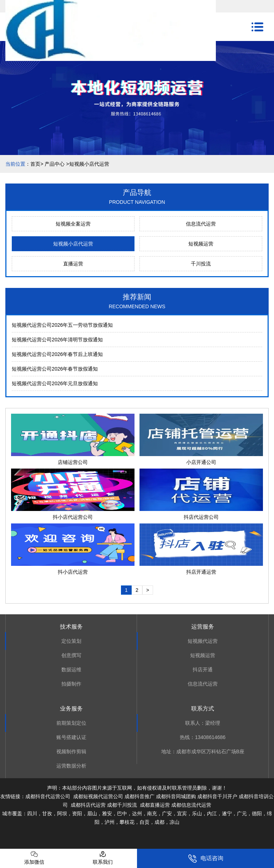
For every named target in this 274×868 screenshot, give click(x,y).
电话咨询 (206, 859)
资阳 (77, 813)
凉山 (174, 822)
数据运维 (71, 670)
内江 (212, 813)
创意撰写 (71, 655)
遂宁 (227, 813)
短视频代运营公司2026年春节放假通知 (55, 369)
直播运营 (73, 264)
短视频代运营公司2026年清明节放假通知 (57, 340)
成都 (159, 822)
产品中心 (55, 164)
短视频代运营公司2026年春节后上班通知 (57, 354)
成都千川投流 (122, 805)
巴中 (122, 813)
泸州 (110, 822)
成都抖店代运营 (87, 805)
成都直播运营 (155, 805)
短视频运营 (201, 244)
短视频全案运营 (73, 224)
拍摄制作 (71, 684)
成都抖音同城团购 (176, 796)
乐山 (197, 813)
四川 (32, 813)
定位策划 (71, 641)
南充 (152, 813)
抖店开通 (203, 670)
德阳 (257, 813)
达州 (137, 813)
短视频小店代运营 (73, 244)
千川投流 (201, 264)
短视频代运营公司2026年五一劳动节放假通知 (62, 325)
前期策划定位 (71, 723)
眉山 (92, 813)
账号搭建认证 (71, 737)
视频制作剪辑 (71, 751)
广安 (167, 813)
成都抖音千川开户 (217, 796)
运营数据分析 (71, 766)
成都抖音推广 (139, 796)
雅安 (107, 813)
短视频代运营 (203, 641)
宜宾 (182, 813)
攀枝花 (127, 822)
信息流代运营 (201, 224)
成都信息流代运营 (191, 805)
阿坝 (62, 813)
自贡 (144, 822)
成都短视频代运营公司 (98, 796)
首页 (35, 164)
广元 (242, 813)
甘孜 (47, 813)
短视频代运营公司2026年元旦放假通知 (55, 383)
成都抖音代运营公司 (48, 796)
